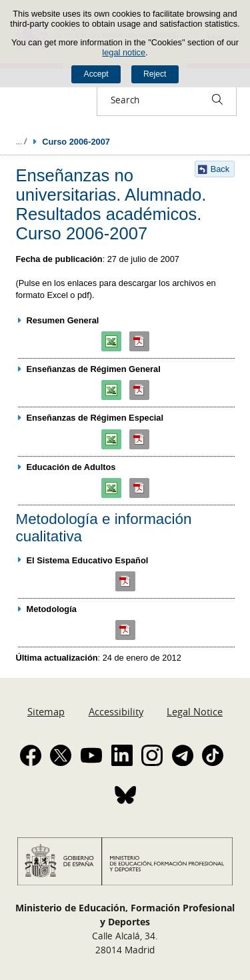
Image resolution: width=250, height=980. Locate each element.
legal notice (124, 52)
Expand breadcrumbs (21, 141)
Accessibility (116, 711)
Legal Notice (195, 711)
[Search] (217, 99)
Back (220, 169)
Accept (96, 74)
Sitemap (46, 711)
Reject (155, 74)
